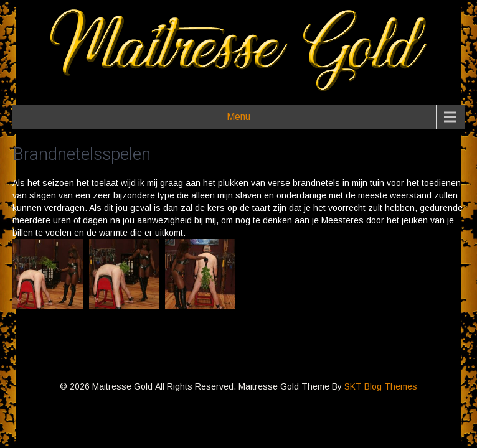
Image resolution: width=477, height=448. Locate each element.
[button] (48, 274)
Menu (238, 117)
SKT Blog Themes (381, 386)
